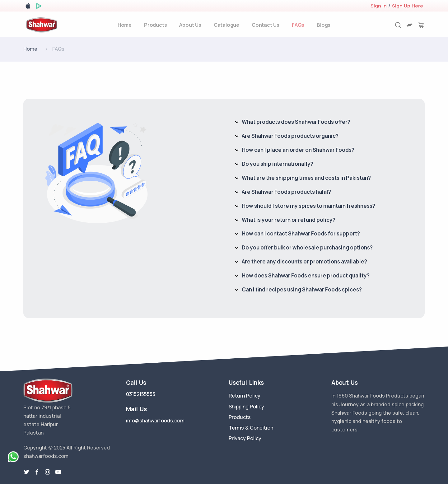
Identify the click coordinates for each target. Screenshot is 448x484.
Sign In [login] (379, 6)
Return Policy (245, 396)
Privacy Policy (245, 438)
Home (30, 49)
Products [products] (155, 25)
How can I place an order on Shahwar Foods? (298, 150)
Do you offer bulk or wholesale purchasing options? (307, 247)
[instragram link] (48, 472)
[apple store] (28, 7)
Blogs (324, 25)
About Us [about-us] (190, 25)
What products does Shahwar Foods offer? (296, 122)
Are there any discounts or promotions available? (304, 261)
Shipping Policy (246, 407)
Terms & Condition (251, 428)
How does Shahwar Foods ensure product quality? (306, 275)
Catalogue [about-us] (226, 25)
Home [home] (125, 25)
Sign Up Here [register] (408, 6)
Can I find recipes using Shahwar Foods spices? (302, 289)
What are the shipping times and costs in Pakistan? (306, 178)
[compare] (409, 25)
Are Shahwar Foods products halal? (286, 192)
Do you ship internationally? (278, 164)
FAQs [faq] (298, 25)
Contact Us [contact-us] (266, 25)
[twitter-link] (26, 472)
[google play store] (39, 7)
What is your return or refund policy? (289, 220)
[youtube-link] (58, 472)
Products (240, 417)
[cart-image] (421, 25)
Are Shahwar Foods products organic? (290, 136)
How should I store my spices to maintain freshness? (308, 206)
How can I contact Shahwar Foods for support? (301, 233)
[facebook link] (37, 472)
